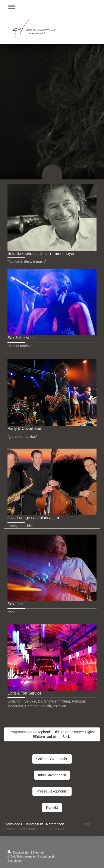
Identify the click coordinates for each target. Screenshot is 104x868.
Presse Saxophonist (52, 791)
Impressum (35, 824)
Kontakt (52, 807)
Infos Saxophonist (52, 775)
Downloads (13, 824)
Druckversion (19, 853)
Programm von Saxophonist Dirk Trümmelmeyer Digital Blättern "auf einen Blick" (52, 734)
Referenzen (55, 824)
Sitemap (38, 853)
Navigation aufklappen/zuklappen (52, 7)
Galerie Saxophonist (52, 759)
